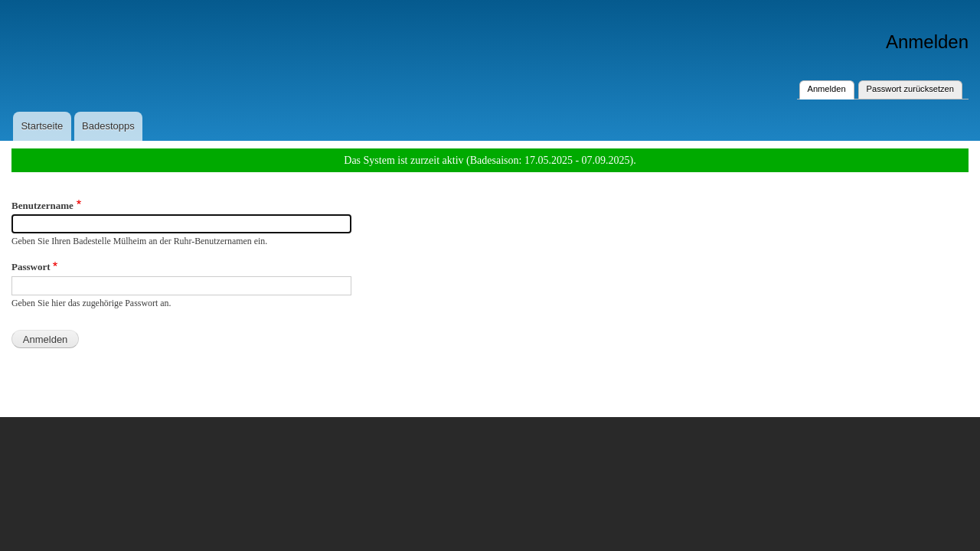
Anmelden (831, 87)
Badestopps (108, 126)
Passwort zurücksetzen (910, 89)
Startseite (42, 126)
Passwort (31, 267)
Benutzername (42, 205)
